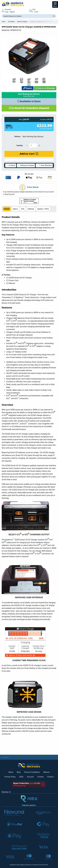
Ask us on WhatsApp (45, 88)
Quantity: (20, 146)
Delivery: (18, 137)
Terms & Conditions (32, 772)
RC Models (11, 22)
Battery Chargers (22, 22)
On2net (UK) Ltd (44, 865)
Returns (47, 772)
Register (12, 12)
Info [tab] (23, 209)
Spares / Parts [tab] (43, 209)
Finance (50, 777)
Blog (19, 772)
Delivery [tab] (31, 209)
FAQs (21, 777)
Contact (41, 777)
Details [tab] (7, 209)
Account (30, 777)
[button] (29, 190)
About (11, 772)
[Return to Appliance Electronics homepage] (29, 4)
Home (3, 22)
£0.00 (36, 12)
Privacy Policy (10, 777)
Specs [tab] (15, 209)
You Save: (43, 120)
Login (7, 12)
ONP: (20, 120)
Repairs (28, 88)
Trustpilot (5, 757)
